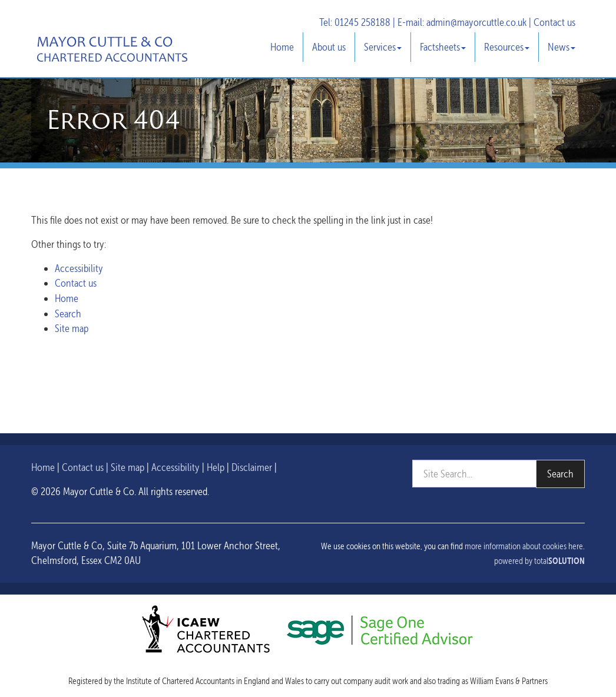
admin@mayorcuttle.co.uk (476, 22)
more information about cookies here (524, 546)
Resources (507, 47)
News (562, 47)
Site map (72, 328)
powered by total (539, 561)
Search (68, 313)
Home (282, 47)
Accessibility (79, 268)
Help (216, 467)
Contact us (554, 22)
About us (329, 47)
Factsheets (443, 47)
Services (383, 47)
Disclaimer (252, 467)
